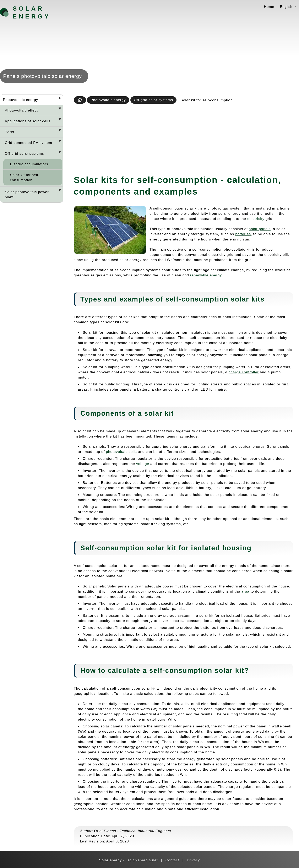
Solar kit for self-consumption (25, 177)
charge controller (244, 372)
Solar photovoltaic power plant (27, 194)
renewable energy (206, 275)
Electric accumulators (29, 164)
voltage (143, 464)
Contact (172, 860)
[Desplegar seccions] (58, 99)
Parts (9, 132)
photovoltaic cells (121, 452)
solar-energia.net (143, 860)
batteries (243, 234)
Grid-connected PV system (28, 143)
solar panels (260, 229)
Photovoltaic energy (21, 100)
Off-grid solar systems (24, 153)
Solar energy (32, 12)
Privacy (193, 860)
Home (269, 7)
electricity (256, 219)
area (245, 591)
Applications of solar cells (28, 121)
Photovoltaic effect (21, 110)
